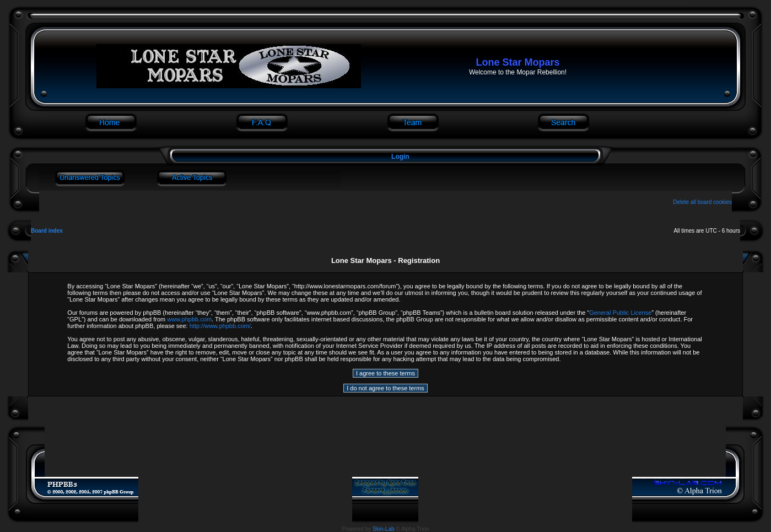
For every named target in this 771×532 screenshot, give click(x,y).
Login (400, 157)
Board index (47, 231)
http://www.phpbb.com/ (220, 326)
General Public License (620, 313)
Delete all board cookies (702, 202)
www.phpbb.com (189, 319)
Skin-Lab (383, 529)
